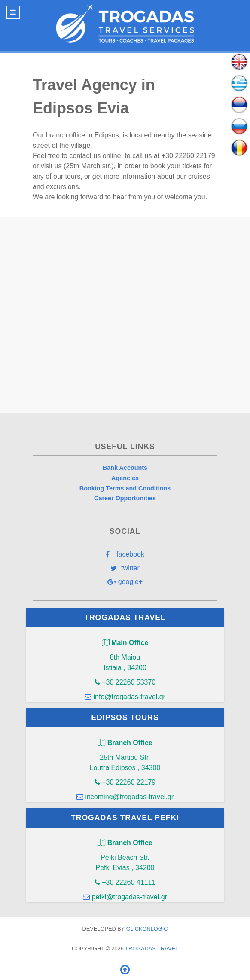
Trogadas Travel (152, 948)
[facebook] (125, 554)
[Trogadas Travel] (125, 23)
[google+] (125, 582)
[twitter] (125, 568)
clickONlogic (147, 929)
